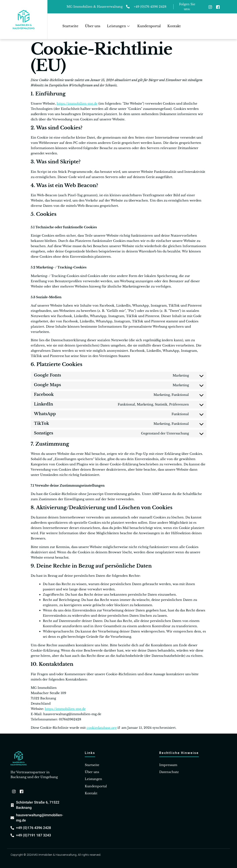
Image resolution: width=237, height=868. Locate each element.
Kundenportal (149, 26)
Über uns (93, 26)
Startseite (70, 26)
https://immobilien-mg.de (77, 104)
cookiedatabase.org (102, 728)
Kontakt (174, 26)
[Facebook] (218, 7)
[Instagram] (210, 7)
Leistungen (119, 26)
